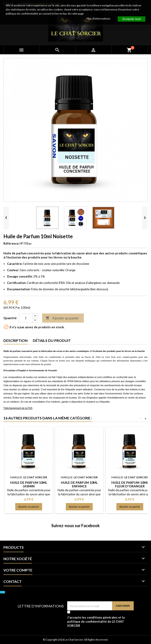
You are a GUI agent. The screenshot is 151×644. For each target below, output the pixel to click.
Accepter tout (132, 19)
